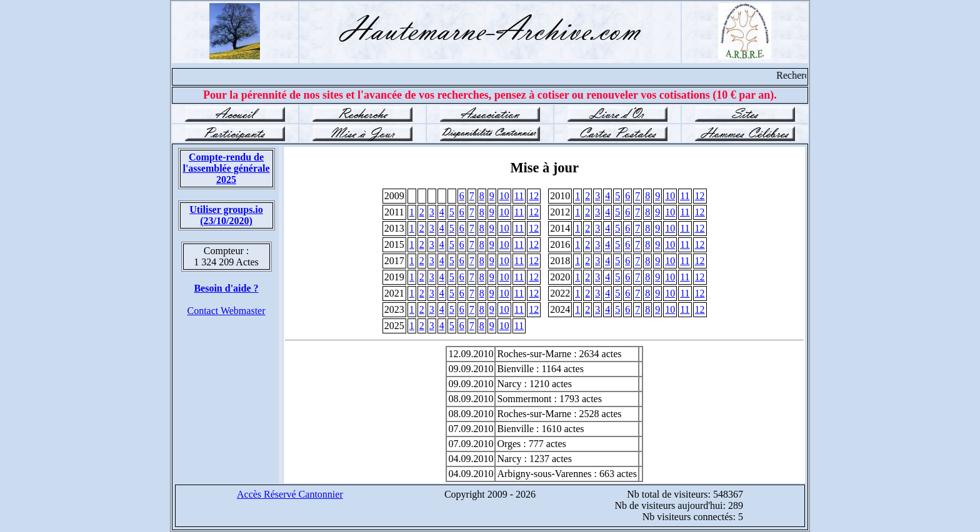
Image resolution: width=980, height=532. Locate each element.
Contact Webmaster (226, 311)
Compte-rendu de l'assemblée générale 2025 (226, 168)
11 (519, 196)
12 (534, 196)
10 (504, 196)
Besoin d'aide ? (226, 288)
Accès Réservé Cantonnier (290, 494)
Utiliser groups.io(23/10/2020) (226, 215)
